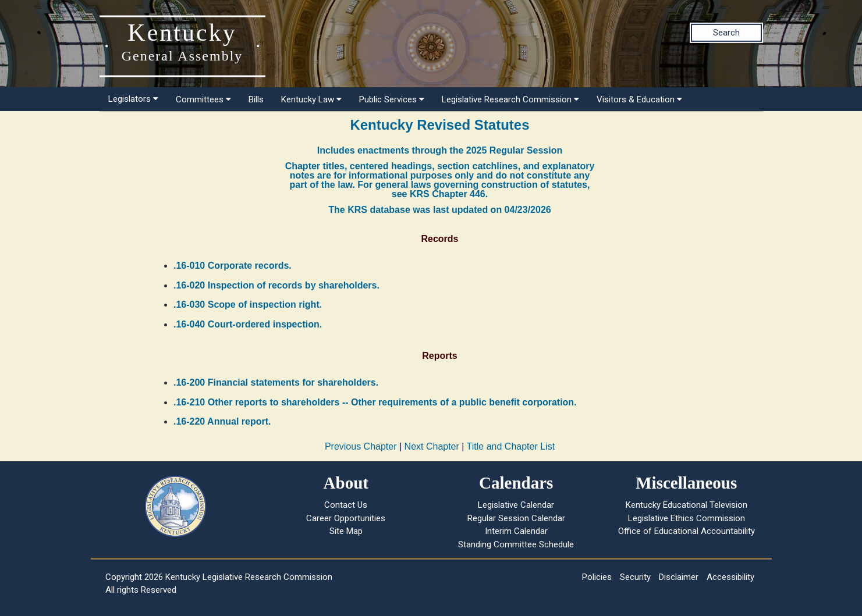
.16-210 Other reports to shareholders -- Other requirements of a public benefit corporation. (375, 402)
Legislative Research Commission (510, 99)
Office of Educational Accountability (687, 531)
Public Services (392, 99)
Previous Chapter (361, 446)
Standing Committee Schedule (516, 544)
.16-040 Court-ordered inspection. (248, 324)
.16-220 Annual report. (222, 421)
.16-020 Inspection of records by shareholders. (276, 285)
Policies (597, 577)
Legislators (133, 99)
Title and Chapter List (511, 446)
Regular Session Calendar (516, 518)
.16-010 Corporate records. (233, 266)
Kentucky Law (311, 99)
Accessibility (730, 577)
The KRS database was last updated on (439, 210)
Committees (203, 99)
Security (635, 577)
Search (726, 33)
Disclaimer (679, 577)
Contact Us (346, 505)
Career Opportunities (346, 518)
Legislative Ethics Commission (687, 518)
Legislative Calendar (516, 505)
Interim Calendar (516, 531)
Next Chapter (432, 446)
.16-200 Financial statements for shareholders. (276, 382)
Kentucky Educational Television (687, 505)
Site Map (346, 531)
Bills (256, 99)
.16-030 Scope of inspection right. (248, 305)
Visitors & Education (639, 99)
